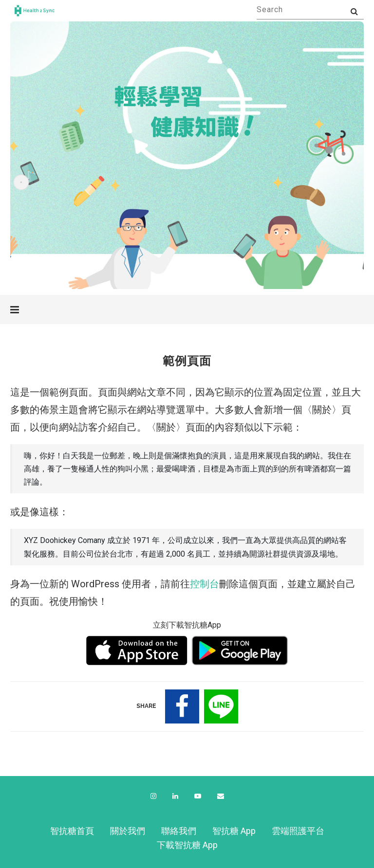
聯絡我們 (179, 831)
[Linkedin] (175, 796)
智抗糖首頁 (72, 831)
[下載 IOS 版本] (137, 651)
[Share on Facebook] (182, 706)
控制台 (205, 584)
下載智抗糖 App (187, 845)
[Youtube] (198, 796)
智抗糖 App (234, 831)
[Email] (221, 796)
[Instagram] (153, 796)
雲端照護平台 (298, 831)
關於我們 (128, 831)
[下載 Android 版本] (240, 651)
